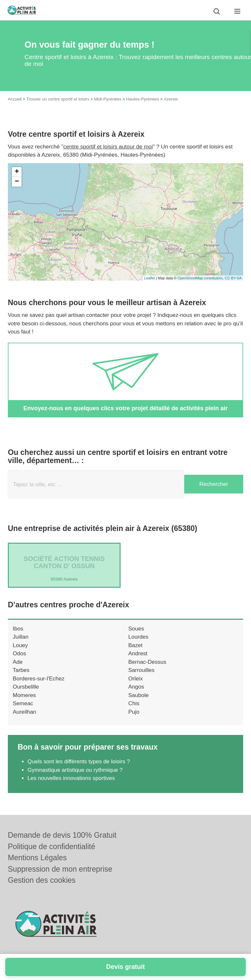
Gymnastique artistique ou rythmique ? (75, 770)
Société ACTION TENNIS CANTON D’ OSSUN (64, 562)
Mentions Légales (37, 858)
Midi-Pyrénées (108, 99)
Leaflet (150, 278)
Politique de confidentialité (51, 847)
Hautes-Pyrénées (142, 99)
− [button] (17, 182)
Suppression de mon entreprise (60, 869)
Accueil (15, 99)
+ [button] (17, 172)
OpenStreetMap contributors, (201, 278)
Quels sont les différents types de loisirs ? (79, 762)
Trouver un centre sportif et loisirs (58, 99)
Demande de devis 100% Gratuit (62, 835)
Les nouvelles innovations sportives (71, 778)
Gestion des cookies (42, 880)
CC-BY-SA (233, 278)
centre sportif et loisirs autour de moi (108, 147)
